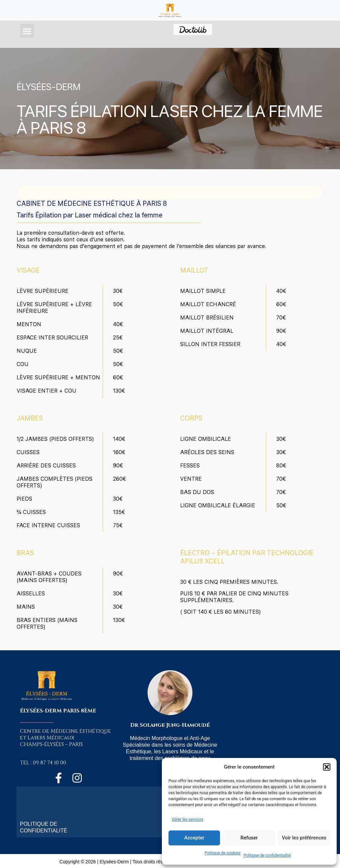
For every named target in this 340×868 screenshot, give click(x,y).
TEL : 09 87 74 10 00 (43, 763)
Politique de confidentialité (267, 855)
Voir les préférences (304, 838)
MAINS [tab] (26, 607)
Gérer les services (188, 819)
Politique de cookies (223, 853)
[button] (327, 767)
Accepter (194, 838)
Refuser (249, 838)
